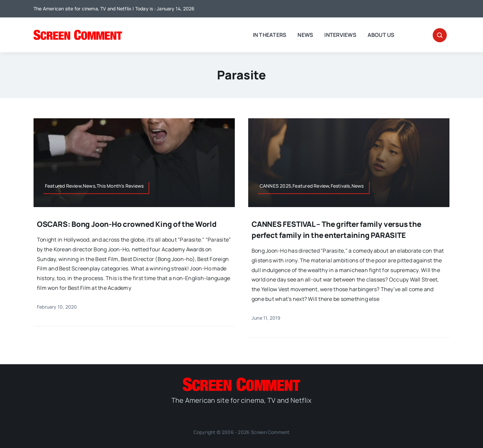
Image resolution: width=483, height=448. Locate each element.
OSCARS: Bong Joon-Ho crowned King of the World (127, 224)
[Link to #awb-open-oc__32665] (440, 35)
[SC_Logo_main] (78, 33)
